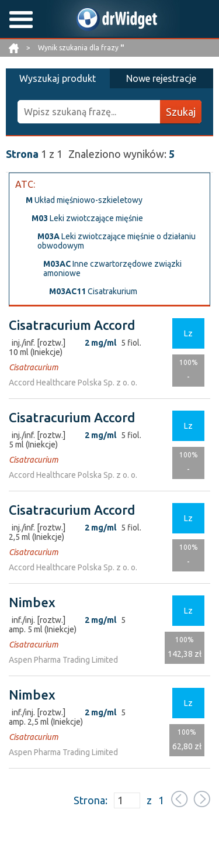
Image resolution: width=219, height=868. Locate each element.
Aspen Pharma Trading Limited (63, 660)
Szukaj (181, 112)
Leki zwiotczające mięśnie (87, 218)
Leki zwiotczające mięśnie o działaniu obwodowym (117, 241)
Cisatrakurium (93, 291)
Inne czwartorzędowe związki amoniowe (112, 268)
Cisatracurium (34, 367)
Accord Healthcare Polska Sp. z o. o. (73, 383)
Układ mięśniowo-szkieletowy (84, 200)
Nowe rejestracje (161, 78)
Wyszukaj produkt (58, 78)
